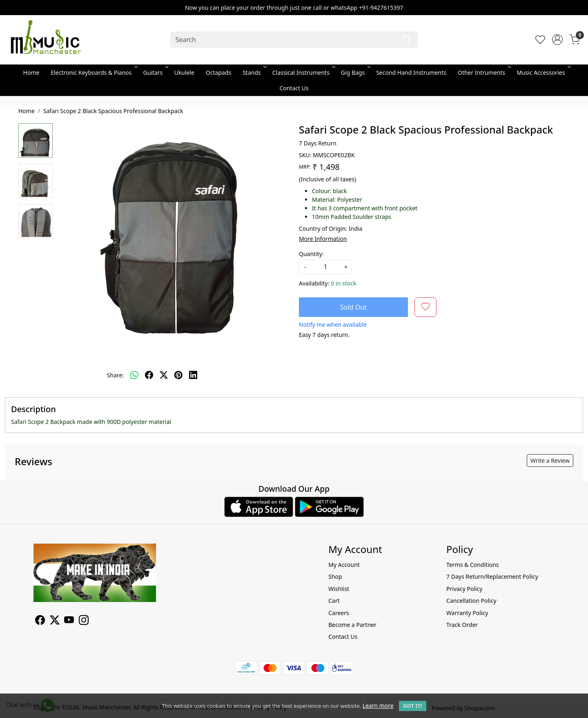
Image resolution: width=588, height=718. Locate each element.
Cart (334, 601)
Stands (254, 72)
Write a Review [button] (550, 460)
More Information (323, 239)
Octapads (218, 72)
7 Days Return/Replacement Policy (492, 576)
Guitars (155, 72)
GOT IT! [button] (412, 706)
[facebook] (149, 375)
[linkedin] (193, 375)
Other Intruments (484, 72)
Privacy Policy (464, 589)
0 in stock (343, 283)
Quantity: (311, 254)
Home (31, 72)
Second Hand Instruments (411, 72)
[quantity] (325, 267)
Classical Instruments (303, 72)
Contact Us (294, 88)
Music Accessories (543, 72)
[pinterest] (178, 375)
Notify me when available (333, 324)
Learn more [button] (378, 706)
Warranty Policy (467, 613)
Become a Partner (352, 625)
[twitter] (164, 375)
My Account (344, 565)
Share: (115, 375)
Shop (335, 576)
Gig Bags (355, 72)
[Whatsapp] (134, 375)
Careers (339, 613)
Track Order (462, 625)
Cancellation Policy (471, 601)
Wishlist (339, 589)
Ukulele (184, 72)
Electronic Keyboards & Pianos (93, 72)
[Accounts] (557, 40)
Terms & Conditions (473, 565)
